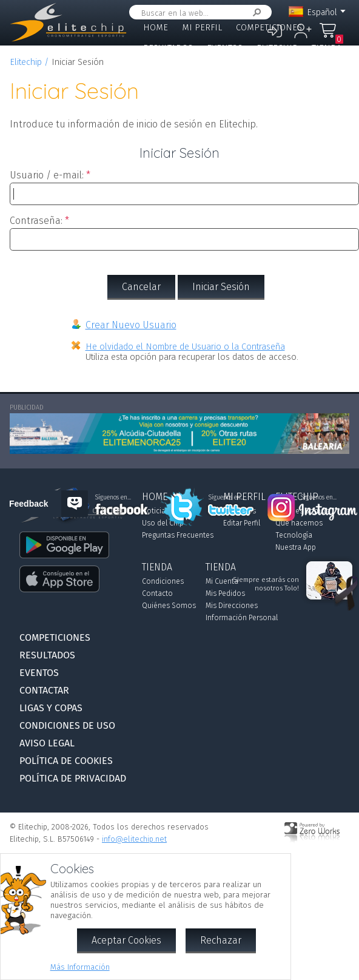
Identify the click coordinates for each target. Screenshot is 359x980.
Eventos (225, 48)
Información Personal (242, 618)
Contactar (166, 68)
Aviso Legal (47, 743)
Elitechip (277, 48)
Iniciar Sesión (221, 287)
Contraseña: (36, 221)
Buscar (255, 12)
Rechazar (221, 940)
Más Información (80, 967)
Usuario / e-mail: (47, 175)
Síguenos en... (226, 498)
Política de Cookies (66, 761)
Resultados (168, 48)
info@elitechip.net (134, 839)
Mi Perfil (202, 28)
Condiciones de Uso (67, 725)
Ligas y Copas (230, 68)
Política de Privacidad (73, 778)
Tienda (327, 48)
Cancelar (141, 287)
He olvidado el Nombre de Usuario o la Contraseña (185, 347)
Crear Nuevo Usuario (131, 325)
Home (156, 28)
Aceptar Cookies (126, 940)
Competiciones (269, 28)
